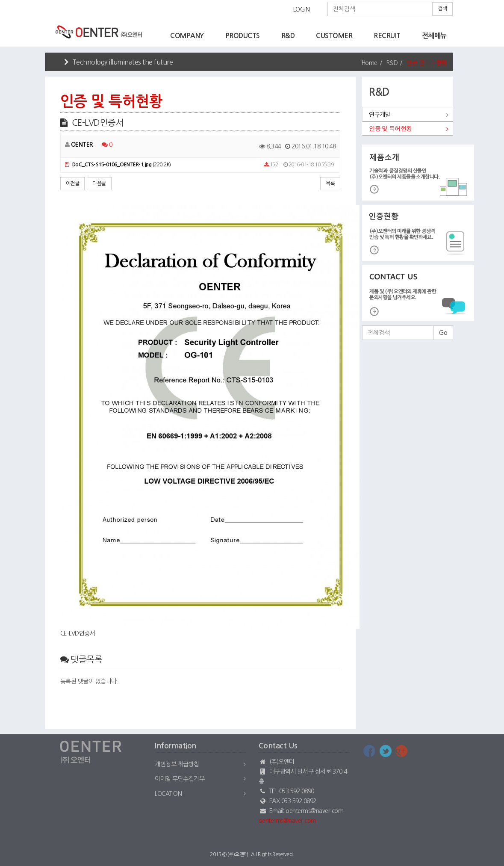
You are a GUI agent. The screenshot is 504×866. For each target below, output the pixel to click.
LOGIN (302, 9)
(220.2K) (118, 165)
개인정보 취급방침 (177, 764)
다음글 (99, 183)
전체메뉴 (434, 36)
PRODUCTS (243, 36)
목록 (330, 183)
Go (443, 333)
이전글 (73, 183)
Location (168, 794)
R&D (288, 36)
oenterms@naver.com (287, 821)
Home (369, 63)
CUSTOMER (334, 36)
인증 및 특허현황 (391, 129)
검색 (442, 9)
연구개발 (380, 115)
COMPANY (187, 36)
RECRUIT (387, 36)
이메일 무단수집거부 (180, 779)
